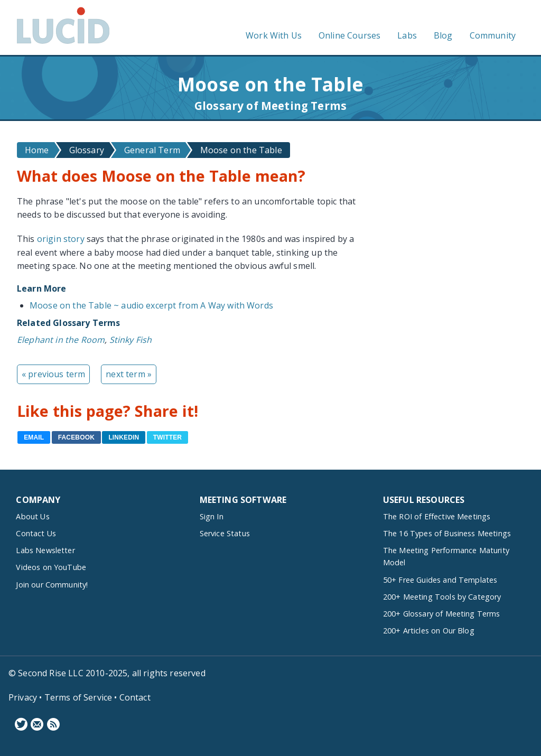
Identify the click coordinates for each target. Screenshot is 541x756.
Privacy (23, 697)
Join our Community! (52, 585)
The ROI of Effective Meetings (437, 516)
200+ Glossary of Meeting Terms (442, 614)
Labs (407, 35)
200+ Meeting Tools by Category (442, 597)
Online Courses (349, 35)
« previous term (53, 374)
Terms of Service (78, 697)
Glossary (87, 150)
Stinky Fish (131, 340)
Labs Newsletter (45, 550)
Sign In (212, 516)
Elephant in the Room (61, 340)
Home (37, 150)
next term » (129, 374)
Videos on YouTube (51, 567)
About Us (32, 516)
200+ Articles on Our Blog (429, 631)
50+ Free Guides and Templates (440, 580)
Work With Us (274, 35)
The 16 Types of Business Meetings (447, 533)
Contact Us (36, 533)
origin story (61, 239)
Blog (443, 35)
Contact (135, 697)
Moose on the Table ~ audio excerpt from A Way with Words (151, 305)
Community (493, 35)
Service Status (225, 533)
